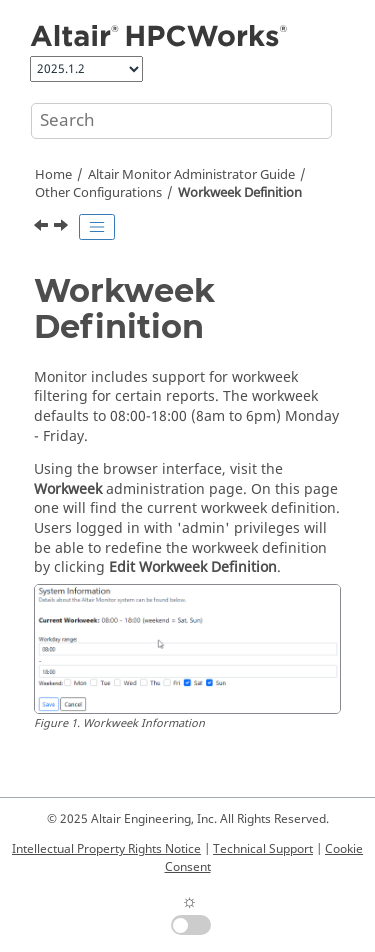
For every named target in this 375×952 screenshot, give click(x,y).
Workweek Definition (240, 193)
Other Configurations (98, 193)
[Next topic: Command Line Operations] (63, 228)
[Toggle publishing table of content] (97, 227)
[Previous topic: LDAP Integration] (43, 228)
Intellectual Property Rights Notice (106, 849)
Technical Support (263, 849)
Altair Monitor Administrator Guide (191, 175)
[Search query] (181, 121)
